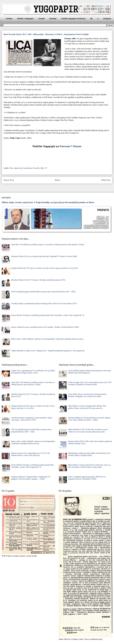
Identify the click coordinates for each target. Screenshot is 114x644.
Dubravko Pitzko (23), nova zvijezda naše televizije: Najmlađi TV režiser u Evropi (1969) (44, 256)
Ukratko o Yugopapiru (25, 19)
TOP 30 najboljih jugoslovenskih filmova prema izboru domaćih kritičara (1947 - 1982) (43, 292)
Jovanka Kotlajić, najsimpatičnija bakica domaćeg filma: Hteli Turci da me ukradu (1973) (44, 303)
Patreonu (65, 146)
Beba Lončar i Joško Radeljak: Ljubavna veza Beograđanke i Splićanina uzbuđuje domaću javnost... (48, 339)
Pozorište (36, 168)
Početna (9, 19)
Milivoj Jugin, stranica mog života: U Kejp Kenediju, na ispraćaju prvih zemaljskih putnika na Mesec (48, 202)
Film (11, 168)
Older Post (106, 180)
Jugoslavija (18, 168)
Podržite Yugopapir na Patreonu (73, 19)
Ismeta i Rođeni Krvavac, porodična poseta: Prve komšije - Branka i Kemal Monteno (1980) (45, 327)
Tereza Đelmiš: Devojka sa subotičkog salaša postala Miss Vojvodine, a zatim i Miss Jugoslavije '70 (48, 315)
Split (42, 168)
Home (57, 180)
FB (91, 19)
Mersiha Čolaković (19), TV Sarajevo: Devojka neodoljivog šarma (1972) (38, 280)
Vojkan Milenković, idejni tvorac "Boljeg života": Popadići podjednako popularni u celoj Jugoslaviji (48, 351)
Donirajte (53, 19)
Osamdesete (27, 168)
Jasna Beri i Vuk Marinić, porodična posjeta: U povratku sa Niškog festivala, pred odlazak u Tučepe (48, 244)
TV (46, 168)
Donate (77, 146)
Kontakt (42, 19)
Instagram (107, 19)
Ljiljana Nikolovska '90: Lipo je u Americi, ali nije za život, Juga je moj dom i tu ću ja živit (45, 268)
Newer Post (9, 180)
